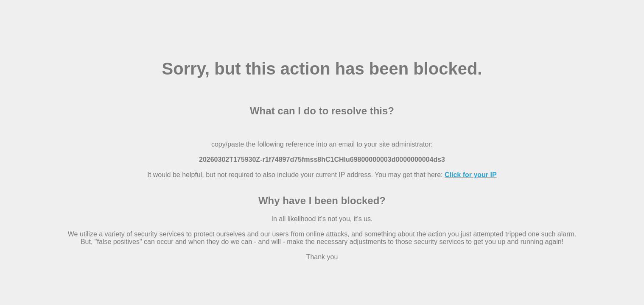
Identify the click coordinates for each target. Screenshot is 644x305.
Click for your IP (471, 175)
